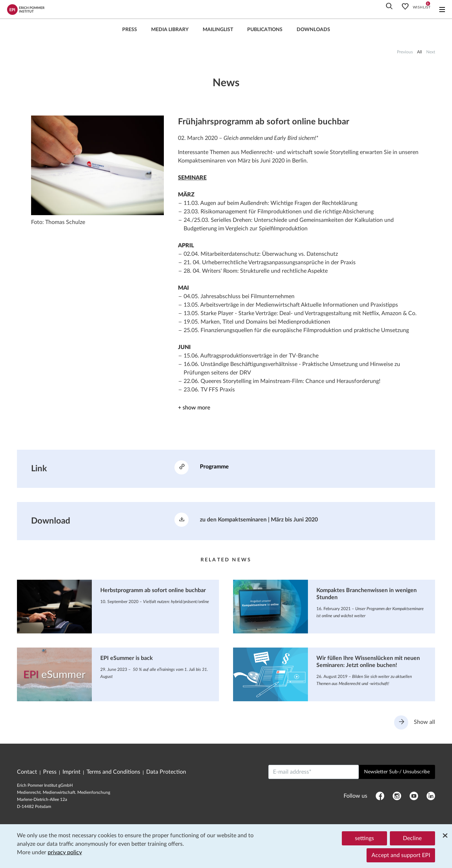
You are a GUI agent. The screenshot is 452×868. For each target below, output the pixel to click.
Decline (412, 838)
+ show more (194, 408)
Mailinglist (218, 30)
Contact (27, 772)
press (130, 30)
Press (50, 772)
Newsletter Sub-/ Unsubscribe (397, 772)
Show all (415, 722)
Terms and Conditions (113, 772)
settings (364, 838)
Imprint (72, 772)
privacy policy (65, 852)
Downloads (313, 30)
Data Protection (166, 772)
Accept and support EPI (401, 855)
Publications (265, 30)
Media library (170, 30)
